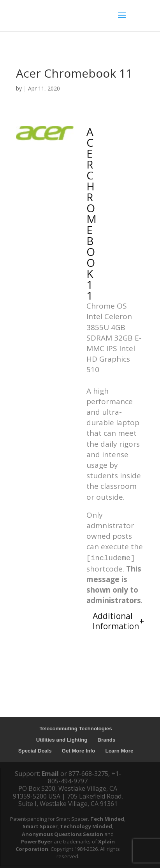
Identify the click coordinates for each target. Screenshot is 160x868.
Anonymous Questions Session (62, 834)
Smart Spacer (40, 826)
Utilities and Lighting (62, 740)
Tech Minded (107, 819)
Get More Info (79, 751)
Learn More (120, 751)
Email (50, 774)
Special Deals (35, 751)
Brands (106, 740)
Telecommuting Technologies (76, 729)
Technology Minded (86, 826)
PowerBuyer (37, 841)
